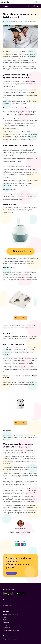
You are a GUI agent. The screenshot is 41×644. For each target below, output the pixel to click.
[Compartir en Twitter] (24, 544)
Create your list (7, 606)
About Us (6, 617)
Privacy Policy (7, 625)
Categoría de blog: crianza (30, 21)
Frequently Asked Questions (11, 639)
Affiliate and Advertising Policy (11, 630)
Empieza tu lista (12, 573)
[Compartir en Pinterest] (22, 544)
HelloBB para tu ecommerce (11, 615)
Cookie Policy (7, 622)
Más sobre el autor (20, 534)
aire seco (14, 207)
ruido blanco (13, 196)
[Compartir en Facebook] (19, 544)
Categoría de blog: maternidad (17, 21)
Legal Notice (6, 628)
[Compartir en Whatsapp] (17, 544)
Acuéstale (33, 366)
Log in (5, 603)
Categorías (31, 6)
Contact (5, 620)
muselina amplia (18, 327)
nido (4, 279)
